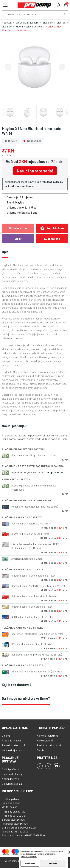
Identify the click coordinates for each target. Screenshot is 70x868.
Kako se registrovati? (49, 736)
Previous (8, 67)
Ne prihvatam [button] (30, 863)
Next (62, 67)
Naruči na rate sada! (35, 171)
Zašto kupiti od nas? (14, 745)
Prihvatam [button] (53, 863)
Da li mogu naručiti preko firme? (26, 698)
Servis (41, 750)
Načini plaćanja (10, 769)
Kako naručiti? (45, 740)
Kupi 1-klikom (52, 228)
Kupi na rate (52, 239)
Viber (18, 239)
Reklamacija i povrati (49, 745)
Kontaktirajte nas (12, 750)
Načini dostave (10, 779)
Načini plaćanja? (14, 426)
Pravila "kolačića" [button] (29, 857)
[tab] (35, 426)
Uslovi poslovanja (12, 784)
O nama (6, 736)
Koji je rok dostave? (17, 685)
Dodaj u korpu (18, 228)
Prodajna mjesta (11, 740)
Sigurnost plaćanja (13, 774)
